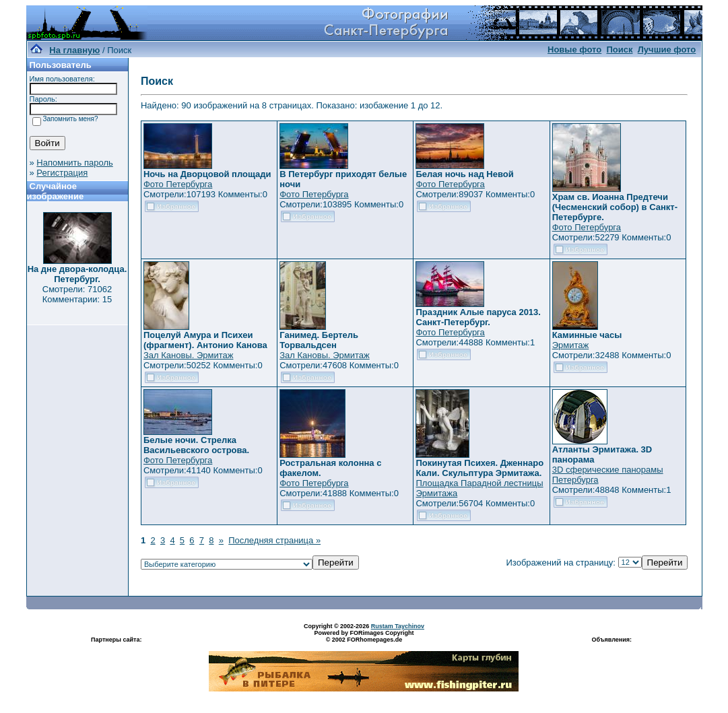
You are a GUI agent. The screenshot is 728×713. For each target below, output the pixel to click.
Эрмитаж (571, 345)
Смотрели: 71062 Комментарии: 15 (77, 294)
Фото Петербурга (178, 184)
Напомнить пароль (74, 163)
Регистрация (62, 173)
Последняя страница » (274, 540)
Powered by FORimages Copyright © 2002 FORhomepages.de (364, 636)
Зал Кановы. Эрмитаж (188, 355)
